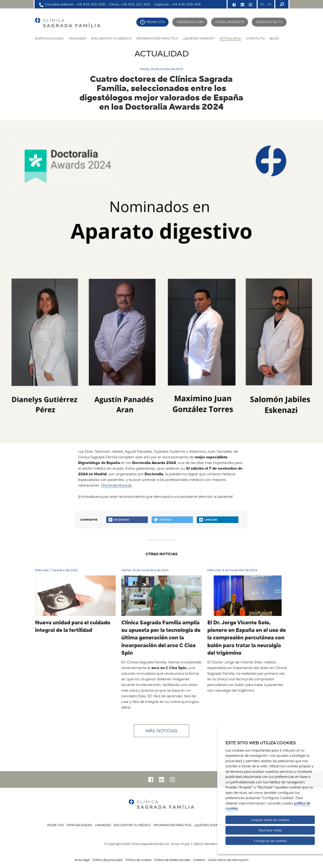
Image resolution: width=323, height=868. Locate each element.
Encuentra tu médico (111, 38)
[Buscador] (281, 4)
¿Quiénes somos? (199, 38)
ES (262, 4)
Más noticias (161, 731)
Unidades (77, 38)
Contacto (255, 38)
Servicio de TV (269, 22)
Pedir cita (156, 22)
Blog (274, 38)
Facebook (119, 520)
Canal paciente (230, 22)
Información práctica (157, 38)
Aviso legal (82, 860)
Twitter (163, 520)
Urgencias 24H (190, 22)
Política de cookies (138, 860)
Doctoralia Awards (116, 485)
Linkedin (208, 520)
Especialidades (49, 38)
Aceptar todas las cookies (270, 820)
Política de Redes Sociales (172, 860)
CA (269, 4)
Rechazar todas (270, 830)
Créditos (199, 860)
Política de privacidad (107, 860)
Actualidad (230, 38)
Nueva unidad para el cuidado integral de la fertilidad (73, 626)
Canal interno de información (228, 860)
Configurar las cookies (270, 841)
